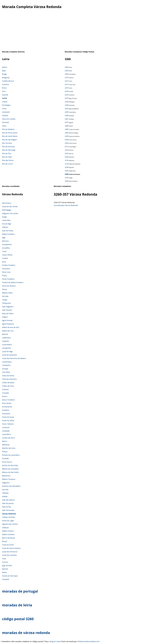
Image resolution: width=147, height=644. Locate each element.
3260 (67, 174)
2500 (67, 140)
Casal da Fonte (8, 545)
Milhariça (6, 445)
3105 (67, 164)
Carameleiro (7, 344)
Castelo (5, 258)
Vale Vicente (7, 310)
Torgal (5, 300)
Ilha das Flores (8, 160)
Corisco (5, 562)
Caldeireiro (6, 338)
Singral (5, 317)
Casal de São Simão (10, 206)
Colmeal (5, 389)
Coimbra (6, 84)
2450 (67, 112)
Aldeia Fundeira (8, 234)
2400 (67, 67)
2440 (67, 105)
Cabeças (5, 527)
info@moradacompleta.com (88, 641)
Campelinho (7, 244)
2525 (67, 153)
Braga (4, 74)
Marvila (5, 569)
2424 (67, 95)
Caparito (6, 341)
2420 (67, 91)
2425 (67, 98)
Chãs (4, 559)
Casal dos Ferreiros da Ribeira (14, 358)
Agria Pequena (8, 324)
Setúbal (5, 115)
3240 (67, 167)
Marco (5, 441)
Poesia (5, 452)
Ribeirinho (6, 476)
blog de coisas (55, 641)
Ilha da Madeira (8, 129)
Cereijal (5, 369)
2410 (67, 77)
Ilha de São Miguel (9, 140)
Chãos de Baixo (8, 382)
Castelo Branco (8, 81)
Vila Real (5, 122)
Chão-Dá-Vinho (8, 376)
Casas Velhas (7, 255)
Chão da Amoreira (9, 379)
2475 (67, 122)
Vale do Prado (8, 231)
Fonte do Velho (8, 420)
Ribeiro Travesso (9, 479)
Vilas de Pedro (8, 313)
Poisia (4, 275)
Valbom (5, 227)
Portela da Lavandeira (11, 455)
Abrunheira (7, 203)
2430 (67, 102)
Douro (5, 396)
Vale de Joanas (8, 503)
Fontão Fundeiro (9, 265)
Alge (4, 237)
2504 (67, 143)
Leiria (4, 98)
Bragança (6, 77)
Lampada (6, 431)
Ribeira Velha (7, 293)
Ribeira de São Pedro (10, 472)
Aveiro (5, 67)
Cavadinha (6, 365)
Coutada (5, 393)
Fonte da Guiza (8, 417)
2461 (67, 119)
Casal (4, 251)
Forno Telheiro (8, 424)
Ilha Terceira (7, 143)
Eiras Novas (7, 403)
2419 (67, 88)
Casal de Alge (7, 351)
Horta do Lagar (8, 521)
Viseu (4, 126)
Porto (4, 109)
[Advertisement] (73, 32)
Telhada (5, 493)
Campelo (6, 579)
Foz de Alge (7, 224)
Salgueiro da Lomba (10, 213)
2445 (67, 109)
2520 (67, 150)
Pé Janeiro (6, 269)
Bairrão (5, 334)
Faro (4, 91)
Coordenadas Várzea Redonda (66, 205)
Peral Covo (6, 272)
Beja (4, 71)
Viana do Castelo (9, 119)
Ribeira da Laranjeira (10, 469)
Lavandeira (6, 434)
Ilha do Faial (7, 157)
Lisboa (5, 102)
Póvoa (5, 289)
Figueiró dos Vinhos (10, 524)
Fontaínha (6, 414)
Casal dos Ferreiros (10, 552)
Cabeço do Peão (8, 517)
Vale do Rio (7, 507)
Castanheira (7, 362)
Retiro (4, 572)
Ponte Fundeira (8, 279)
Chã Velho (6, 372)
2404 (67, 71)
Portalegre (6, 105)
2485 (67, 129)
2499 (67, 136)
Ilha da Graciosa (8, 146)
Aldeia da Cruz (8, 331)
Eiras (4, 262)
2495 (67, 133)
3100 (67, 160)
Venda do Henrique (10, 576)
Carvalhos (6, 248)
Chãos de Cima (8, 386)
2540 (67, 157)
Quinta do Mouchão (10, 465)
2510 (67, 146)
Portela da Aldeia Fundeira (13, 282)
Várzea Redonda (9, 514)
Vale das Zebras (8, 500)
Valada (5, 496)
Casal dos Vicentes (9, 555)
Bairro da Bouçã (8, 538)
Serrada (5, 296)
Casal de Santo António (11, 548)
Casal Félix (6, 220)
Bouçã (5, 541)
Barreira (5, 241)
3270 (67, 178)
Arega (4, 217)
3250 (67, 171)
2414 (67, 81)
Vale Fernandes (8, 510)
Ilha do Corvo (7, 164)
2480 (67, 126)
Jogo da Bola (7, 565)
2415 (67, 84)
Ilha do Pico (7, 153)
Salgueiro (6, 483)
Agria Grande (7, 320)
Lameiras (6, 427)
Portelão (5, 458)
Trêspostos (6, 303)
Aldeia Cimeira (8, 531)
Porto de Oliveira (9, 286)
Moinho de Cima (9, 448)
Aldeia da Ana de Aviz (11, 327)
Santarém (6, 112)
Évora (4, 88)
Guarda (5, 95)
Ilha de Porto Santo (10, 133)
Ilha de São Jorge (9, 150)
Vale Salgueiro (8, 307)
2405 (67, 74)
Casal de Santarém (10, 355)
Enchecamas (7, 407)
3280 (67, 181)
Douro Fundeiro (8, 400)
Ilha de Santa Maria (10, 136)
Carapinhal (6, 348)
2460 (67, 115)
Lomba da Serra (8, 438)
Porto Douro (7, 462)
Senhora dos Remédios (11, 486)
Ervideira (6, 410)
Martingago (7, 210)
